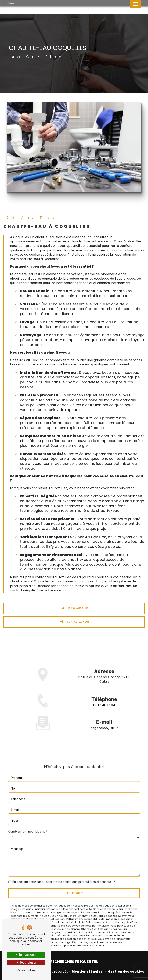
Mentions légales (87, 972)
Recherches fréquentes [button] (74, 962)
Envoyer (78, 888)
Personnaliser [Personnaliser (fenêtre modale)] (26, 970)
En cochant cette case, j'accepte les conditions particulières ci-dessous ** (64, 876)
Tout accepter (26, 955)
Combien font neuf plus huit (28, 826)
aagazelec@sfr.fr (104, 722)
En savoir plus (74, 608)
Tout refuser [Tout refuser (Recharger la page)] (26, 963)
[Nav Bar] (135, 4)
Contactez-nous (74, 622)
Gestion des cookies (126, 972)
